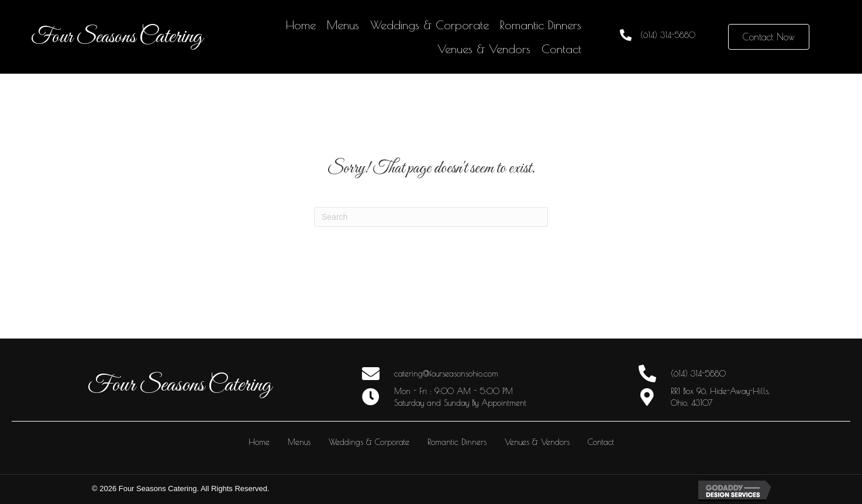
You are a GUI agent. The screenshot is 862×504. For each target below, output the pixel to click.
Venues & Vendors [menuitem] (537, 442)
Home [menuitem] (259, 442)
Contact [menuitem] (601, 442)
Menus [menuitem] (299, 442)
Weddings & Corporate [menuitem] (369, 442)
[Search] (431, 217)
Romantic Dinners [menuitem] (457, 442)
